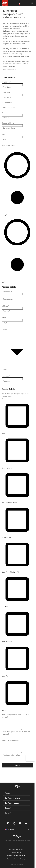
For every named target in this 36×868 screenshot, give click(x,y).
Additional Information (10, 740)
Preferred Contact (8, 146)
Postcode (6, 376)
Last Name (6, 92)
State (4, 330)
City (4, 318)
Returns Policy (12, 859)
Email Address (8, 103)
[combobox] (12, 294)
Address (5, 306)
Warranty (22, 859)
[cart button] (20, 3)
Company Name (8, 123)
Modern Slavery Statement (16, 856)
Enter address (7, 292)
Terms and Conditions (16, 849)
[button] (17, 332)
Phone (4, 113)
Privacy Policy (16, 853)
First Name (6, 82)
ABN (3, 134)
